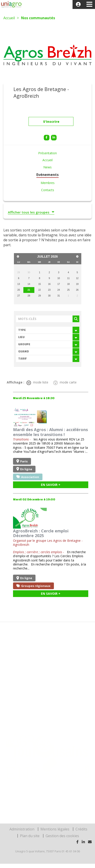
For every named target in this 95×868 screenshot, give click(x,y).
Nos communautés (38, 18)
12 (77, 278)
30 (49, 296)
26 (77, 290)
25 (68, 290)
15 (39, 284)
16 (49, 284)
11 (68, 278)
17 (59, 284)
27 (19, 296)
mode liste (37, 383)
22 (39, 290)
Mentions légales (55, 829)
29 (39, 296)
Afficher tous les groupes (29, 212)
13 (19, 284)
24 (59, 290)
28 (29, 296)
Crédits (81, 829)
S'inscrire (51, 123)
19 (77, 284)
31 (59, 296)
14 (29, 284)
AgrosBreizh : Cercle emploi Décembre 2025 (41, 533)
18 (68, 284)
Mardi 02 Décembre (34, 500)
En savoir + (51, 485)
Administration (22, 829)
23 (49, 290)
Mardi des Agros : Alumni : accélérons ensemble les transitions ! (50, 432)
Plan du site (30, 836)
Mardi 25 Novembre (34, 398)
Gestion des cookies (62, 836)
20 (19, 290)
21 (29, 290)
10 (59, 278)
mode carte (65, 383)
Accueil (9, 18)
